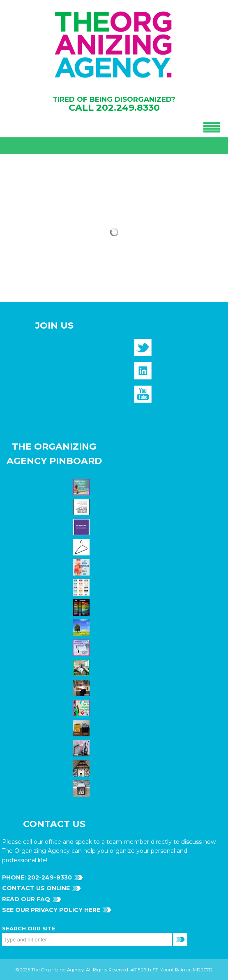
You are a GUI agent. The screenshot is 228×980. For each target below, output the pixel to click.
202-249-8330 (49, 877)
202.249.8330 (128, 108)
